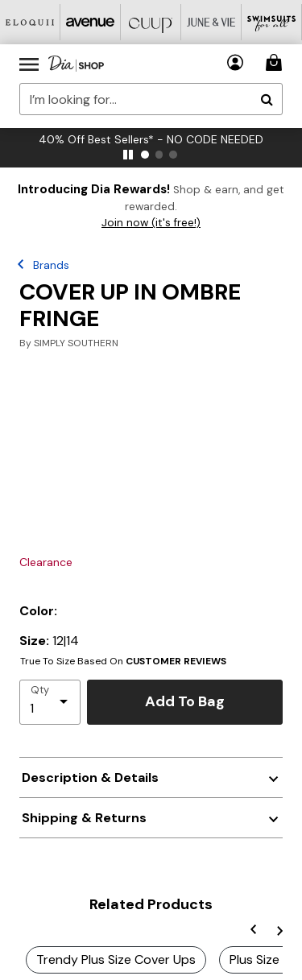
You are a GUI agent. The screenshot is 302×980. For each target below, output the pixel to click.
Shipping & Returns (84, 818)
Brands (51, 265)
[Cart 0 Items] (276, 62)
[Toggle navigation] (29, 64)
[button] (236, 62)
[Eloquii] (30, 22)
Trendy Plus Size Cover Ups (116, 959)
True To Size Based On (123, 661)
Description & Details (90, 777)
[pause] (128, 155)
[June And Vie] (211, 22)
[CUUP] (151, 22)
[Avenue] (91, 22)
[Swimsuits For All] (272, 22)
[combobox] (151, 99)
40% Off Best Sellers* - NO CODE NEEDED (151, 139)
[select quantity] (50, 702)
